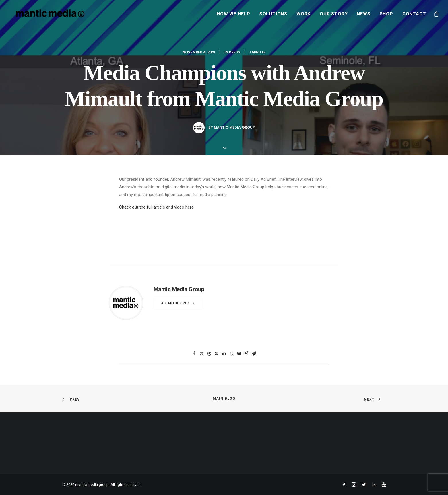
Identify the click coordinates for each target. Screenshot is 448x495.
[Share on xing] (247, 354)
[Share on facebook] (194, 354)
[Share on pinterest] (217, 354)
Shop (386, 14)
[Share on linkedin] (224, 354)
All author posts (178, 303)
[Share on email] (254, 354)
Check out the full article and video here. (157, 207)
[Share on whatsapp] (232, 354)
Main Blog (224, 399)
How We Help (233, 14)
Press (235, 52)
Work (303, 14)
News (363, 14)
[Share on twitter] (202, 354)
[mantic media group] (43, 14)
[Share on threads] (209, 354)
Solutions (273, 14)
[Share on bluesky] (239, 354)
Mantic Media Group (234, 127)
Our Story (334, 14)
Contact (414, 14)
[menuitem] (233, 14)
